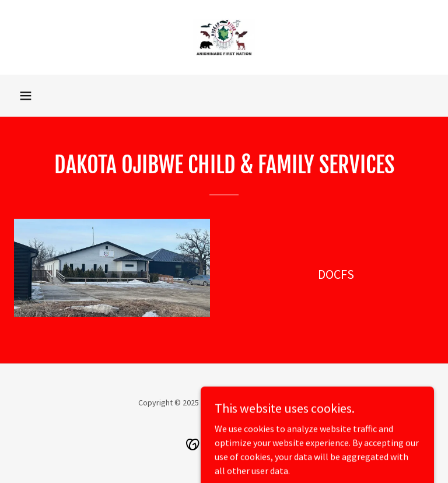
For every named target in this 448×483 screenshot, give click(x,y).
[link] (224, 37)
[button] (26, 96)
